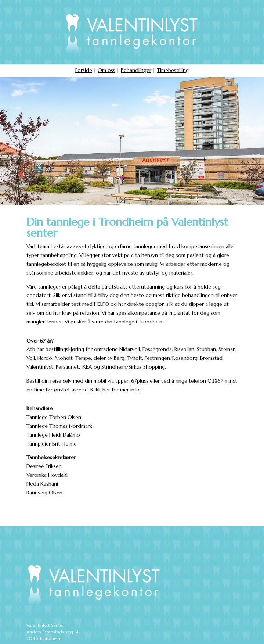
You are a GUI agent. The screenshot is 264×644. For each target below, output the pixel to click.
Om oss (106, 70)
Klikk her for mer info (115, 390)
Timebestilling (173, 70)
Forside (84, 70)
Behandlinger (136, 70)
